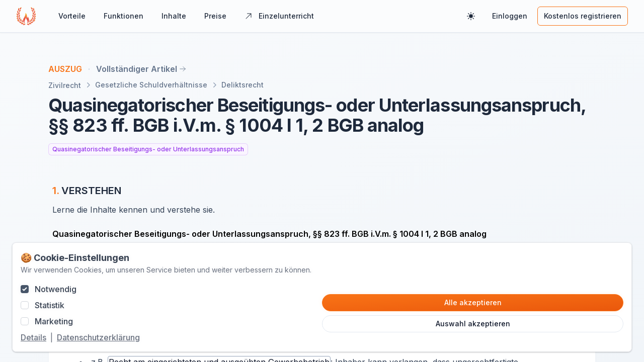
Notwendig (56, 289)
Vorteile (72, 16)
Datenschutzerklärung (98, 337)
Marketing (54, 321)
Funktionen (124, 16)
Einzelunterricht (279, 16)
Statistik (50, 305)
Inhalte (174, 16)
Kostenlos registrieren (583, 16)
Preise (215, 16)
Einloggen (510, 16)
